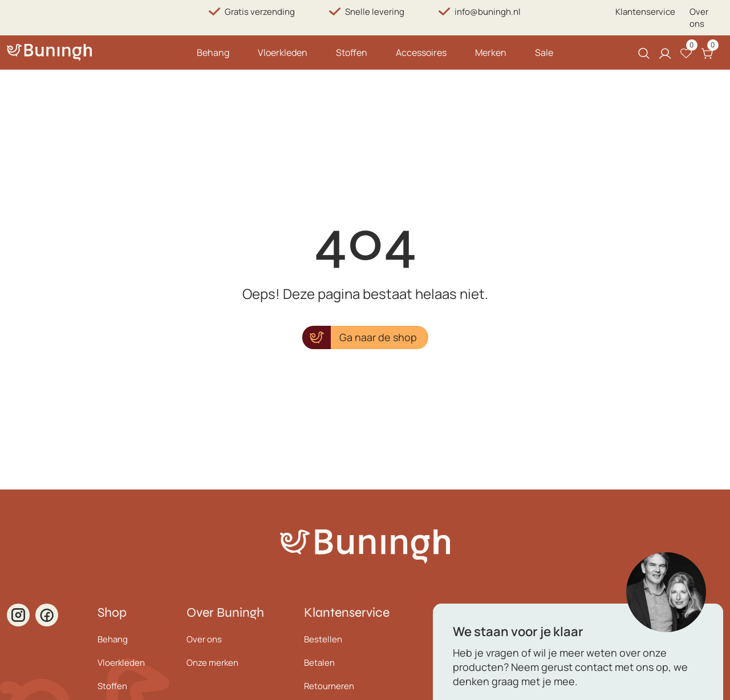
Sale (544, 52)
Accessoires (421, 52)
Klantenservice (645, 12)
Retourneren (329, 686)
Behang (213, 52)
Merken (491, 52)
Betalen (319, 663)
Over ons (699, 18)
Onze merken (212, 663)
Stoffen (352, 52)
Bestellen (323, 639)
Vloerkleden (283, 52)
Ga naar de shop (378, 337)
